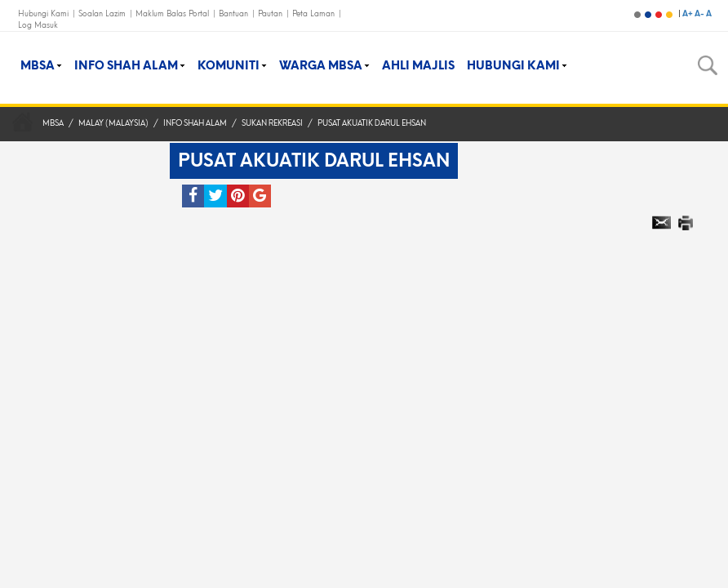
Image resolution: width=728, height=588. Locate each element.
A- (700, 13)
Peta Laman (315, 13)
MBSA (53, 123)
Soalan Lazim (103, 13)
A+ (688, 13)
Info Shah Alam (195, 123)
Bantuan (235, 13)
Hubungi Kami (44, 13)
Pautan (271, 13)
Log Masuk (38, 25)
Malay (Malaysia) (113, 123)
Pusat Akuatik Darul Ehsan (372, 123)
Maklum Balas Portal (173, 13)
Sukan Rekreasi (272, 123)
